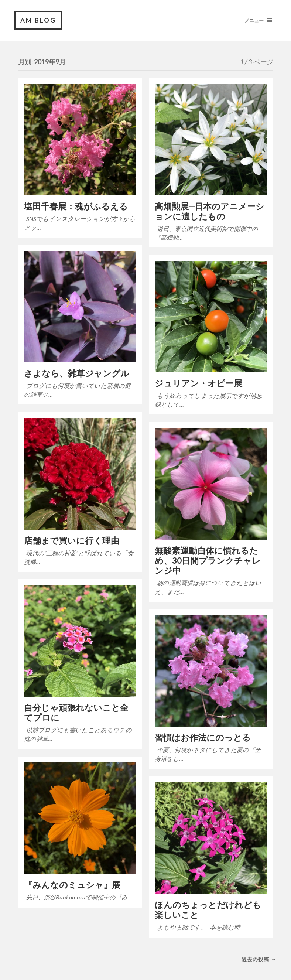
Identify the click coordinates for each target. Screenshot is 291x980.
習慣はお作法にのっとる (203, 737)
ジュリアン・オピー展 (198, 383)
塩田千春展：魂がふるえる (76, 206)
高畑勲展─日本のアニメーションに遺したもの (210, 211)
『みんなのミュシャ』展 (72, 885)
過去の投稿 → (259, 959)
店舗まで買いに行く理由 (72, 541)
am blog (38, 20)
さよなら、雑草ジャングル (77, 373)
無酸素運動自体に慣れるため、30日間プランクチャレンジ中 (208, 561)
